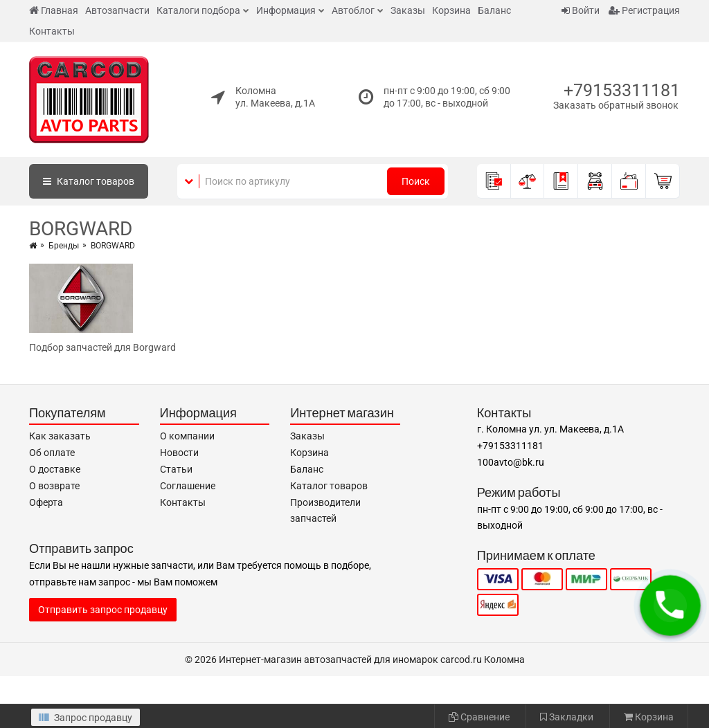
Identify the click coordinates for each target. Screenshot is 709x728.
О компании (187, 436)
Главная (54, 10)
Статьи (176, 469)
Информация (286, 10)
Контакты (52, 31)
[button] (670, 606)
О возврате (54, 486)
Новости (179, 453)
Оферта (46, 502)
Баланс (494, 10)
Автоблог (353, 10)
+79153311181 (622, 90)
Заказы (408, 10)
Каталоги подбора (198, 10)
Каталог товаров (329, 486)
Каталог (89, 181)
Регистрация (644, 10)
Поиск (416, 181)
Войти (581, 10)
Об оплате (52, 453)
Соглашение (188, 486)
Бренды (64, 246)
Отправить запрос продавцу (103, 610)
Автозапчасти (117, 10)
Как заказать (60, 436)
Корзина (451, 10)
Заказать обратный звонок (616, 105)
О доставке (55, 469)
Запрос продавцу (86, 718)
